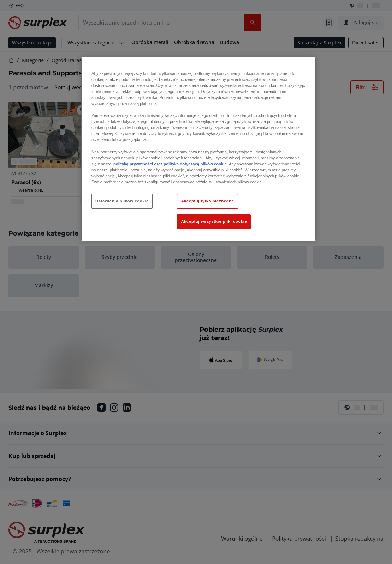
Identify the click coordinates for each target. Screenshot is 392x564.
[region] (198, 149)
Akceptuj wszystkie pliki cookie (214, 221)
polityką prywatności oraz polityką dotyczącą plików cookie (170, 164)
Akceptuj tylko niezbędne (207, 201)
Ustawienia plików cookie (122, 201)
